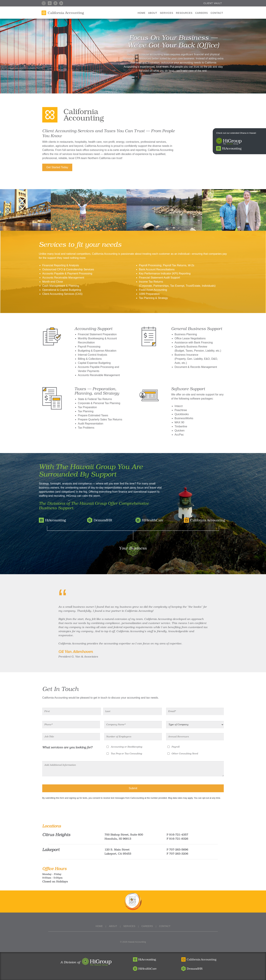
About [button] (153, 13)
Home (142, 10)
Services (129, 926)
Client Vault (213, 3)
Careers (202, 13)
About (113, 926)
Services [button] (167, 13)
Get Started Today (57, 167)
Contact (217, 13)
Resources (184, 13)
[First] (72, 711)
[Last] (132, 711)
